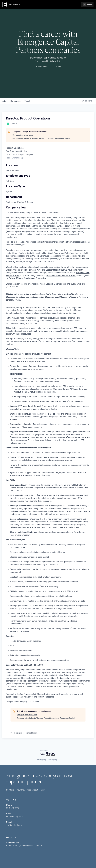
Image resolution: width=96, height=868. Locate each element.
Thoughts (20, 790)
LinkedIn (18, 825)
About (35, 790)
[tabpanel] (48, 472)
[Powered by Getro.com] (48, 753)
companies (15, 101)
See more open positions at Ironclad (24, 733)
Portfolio (10, 790)
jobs (4, 101)
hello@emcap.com (14, 816)
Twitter (9, 825)
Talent (42, 790)
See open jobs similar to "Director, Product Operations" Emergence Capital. (41, 138)
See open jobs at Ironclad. (23, 135)
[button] (87, 4)
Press (28, 790)
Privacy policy (41, 760)
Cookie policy (53, 760)
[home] (11, 4)
